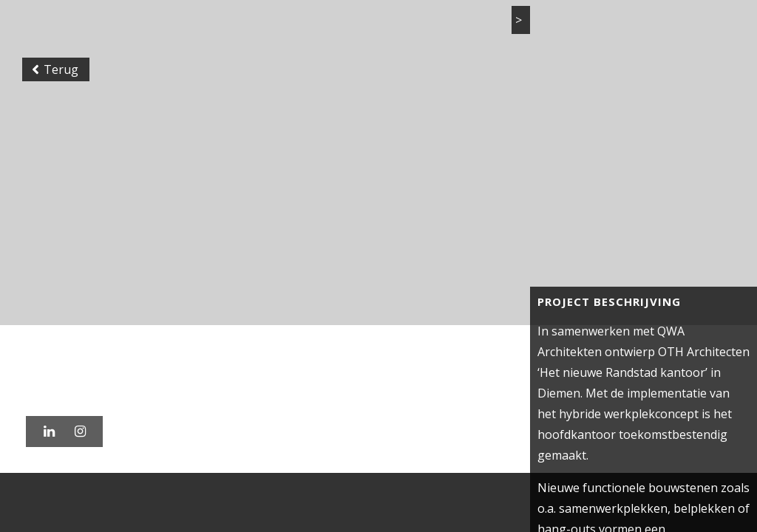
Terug (55, 69)
